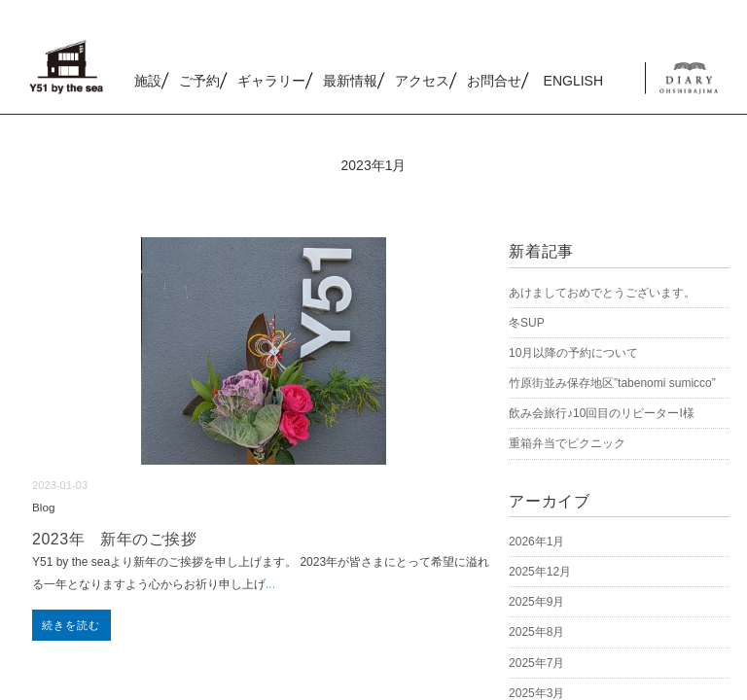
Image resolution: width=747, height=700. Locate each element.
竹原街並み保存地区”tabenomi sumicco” (612, 383)
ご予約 (199, 81)
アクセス (422, 81)
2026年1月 (536, 542)
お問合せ (494, 81)
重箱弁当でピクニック (567, 443)
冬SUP (527, 323)
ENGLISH (573, 81)
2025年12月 (540, 572)
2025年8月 (536, 632)
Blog (44, 507)
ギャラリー (271, 81)
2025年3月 (536, 693)
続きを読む (71, 625)
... (270, 584)
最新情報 (350, 81)
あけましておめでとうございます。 (602, 293)
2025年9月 (536, 602)
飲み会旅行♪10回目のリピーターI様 (602, 413)
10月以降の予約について (573, 353)
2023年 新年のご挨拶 (114, 539)
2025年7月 (536, 663)
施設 (148, 81)
